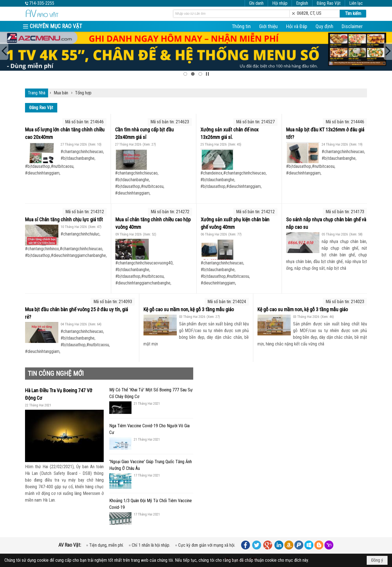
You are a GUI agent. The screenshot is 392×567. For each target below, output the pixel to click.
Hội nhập (280, 3)
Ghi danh (256, 3)
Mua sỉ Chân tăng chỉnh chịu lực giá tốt (64, 219)
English (302, 3)
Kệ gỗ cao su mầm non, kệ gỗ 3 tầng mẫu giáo (189, 309)
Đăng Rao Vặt (329, 3)
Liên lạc (356, 3)
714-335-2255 (42, 3)
